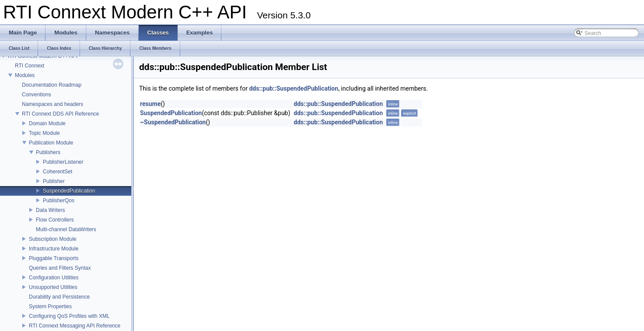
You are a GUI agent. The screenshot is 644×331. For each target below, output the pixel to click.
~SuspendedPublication (173, 122)
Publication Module (51, 143)
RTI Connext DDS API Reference (61, 114)
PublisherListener (63, 162)
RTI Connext (30, 66)
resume (150, 104)
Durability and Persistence (59, 297)
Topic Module (44, 133)
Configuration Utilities (54, 278)
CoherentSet (58, 172)
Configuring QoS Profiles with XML (69, 316)
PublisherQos (59, 201)
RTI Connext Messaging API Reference (75, 326)
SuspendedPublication (69, 191)
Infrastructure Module (54, 249)
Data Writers (50, 210)
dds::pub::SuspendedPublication (294, 88)
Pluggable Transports (54, 258)
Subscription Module (53, 239)
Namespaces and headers (52, 104)
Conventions (37, 95)
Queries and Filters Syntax (60, 268)
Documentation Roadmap (52, 85)
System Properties (50, 306)
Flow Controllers (55, 220)
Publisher (54, 181)
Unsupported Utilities (53, 287)
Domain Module (47, 123)
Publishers (48, 152)
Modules (25, 75)
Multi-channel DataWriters (66, 229)
